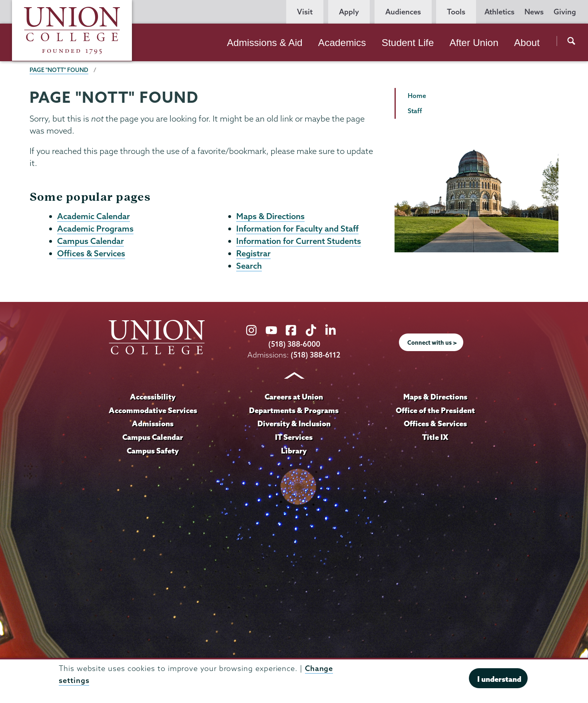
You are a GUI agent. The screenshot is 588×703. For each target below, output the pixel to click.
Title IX (435, 437)
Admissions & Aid (265, 43)
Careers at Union (294, 397)
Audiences (403, 12)
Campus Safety (153, 451)
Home (417, 96)
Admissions (153, 423)
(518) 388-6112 (316, 355)
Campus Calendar (91, 241)
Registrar (253, 253)
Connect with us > (432, 343)
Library (294, 451)
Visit (305, 12)
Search (249, 266)
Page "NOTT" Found (59, 70)
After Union (474, 43)
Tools (456, 12)
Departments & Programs (294, 410)
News (534, 12)
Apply (349, 12)
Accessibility (153, 397)
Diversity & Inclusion (294, 423)
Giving (565, 12)
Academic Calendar (94, 216)
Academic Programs (95, 228)
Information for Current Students (299, 241)
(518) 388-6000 (294, 344)
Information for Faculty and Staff (297, 228)
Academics (342, 43)
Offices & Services (91, 253)
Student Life (408, 43)
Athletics (499, 12)
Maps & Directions (270, 216)
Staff (415, 111)
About (527, 43)
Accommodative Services (153, 410)
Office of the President (435, 410)
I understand (499, 679)
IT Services (294, 437)
